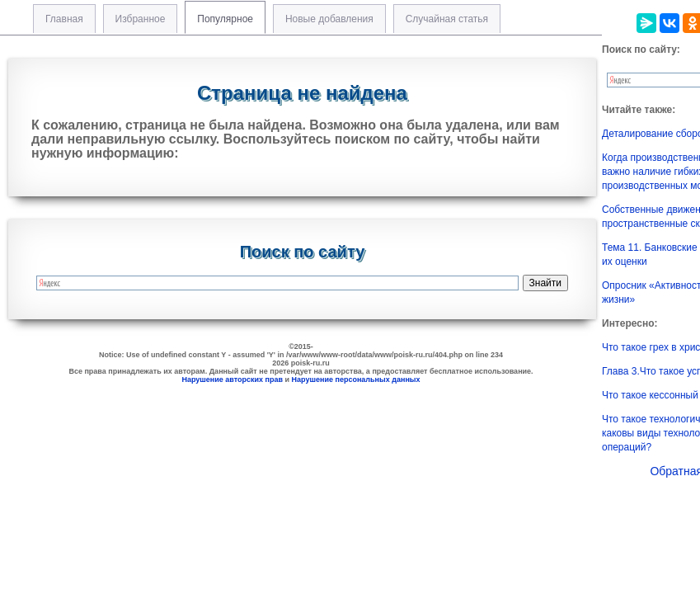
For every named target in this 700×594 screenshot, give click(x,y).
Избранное (141, 19)
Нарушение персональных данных (356, 379)
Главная (64, 19)
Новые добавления (329, 19)
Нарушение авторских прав (232, 379)
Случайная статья (447, 19)
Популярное (225, 19)
